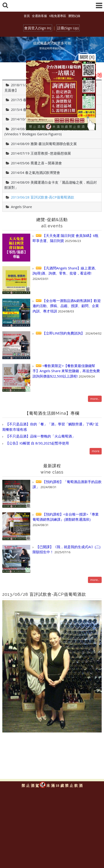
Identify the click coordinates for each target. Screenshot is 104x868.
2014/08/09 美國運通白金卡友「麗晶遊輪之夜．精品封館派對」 (51, 185)
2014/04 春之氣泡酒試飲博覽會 (35, 172)
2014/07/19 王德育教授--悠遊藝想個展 (41, 153)
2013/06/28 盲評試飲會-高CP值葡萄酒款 (43, 197)
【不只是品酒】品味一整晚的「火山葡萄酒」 (40, 436)
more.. (95, 399)
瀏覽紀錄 (74, 16)
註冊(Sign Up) (68, 28)
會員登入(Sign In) (38, 28)
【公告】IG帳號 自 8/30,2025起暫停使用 (37, 443)
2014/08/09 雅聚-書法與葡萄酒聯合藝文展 (44, 144)
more (96, 451)
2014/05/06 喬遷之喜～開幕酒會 (36, 163)
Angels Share (21, 207)
